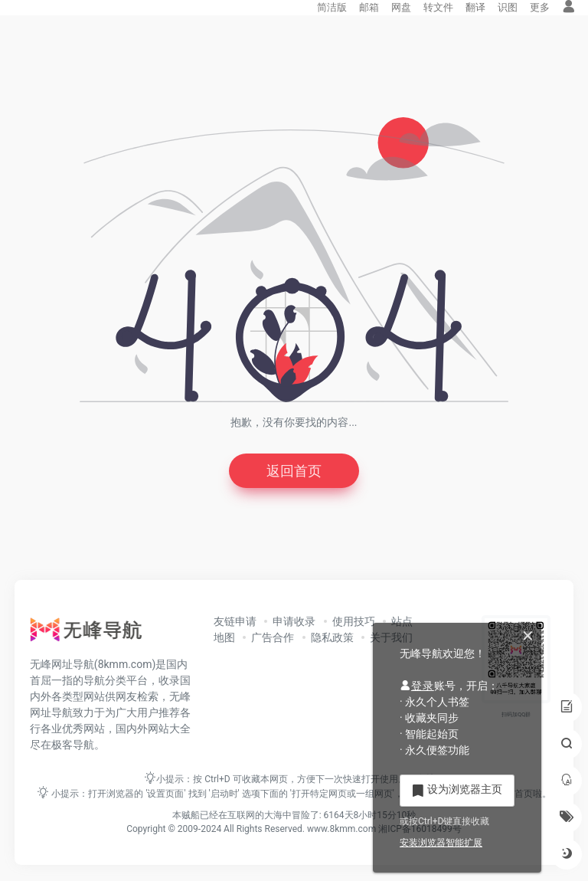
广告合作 (273, 637)
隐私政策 (332, 637)
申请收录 (294, 621)
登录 (417, 686)
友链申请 (235, 621)
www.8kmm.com (340, 829)
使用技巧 (354, 621)
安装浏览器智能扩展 (441, 843)
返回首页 (294, 471)
